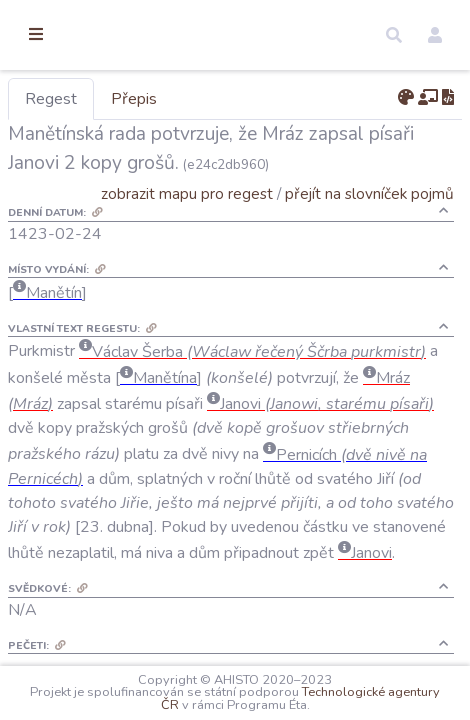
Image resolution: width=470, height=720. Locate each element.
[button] (394, 35)
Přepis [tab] (238, 99)
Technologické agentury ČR (221, 705)
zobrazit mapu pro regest (213, 222)
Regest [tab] (155, 99)
